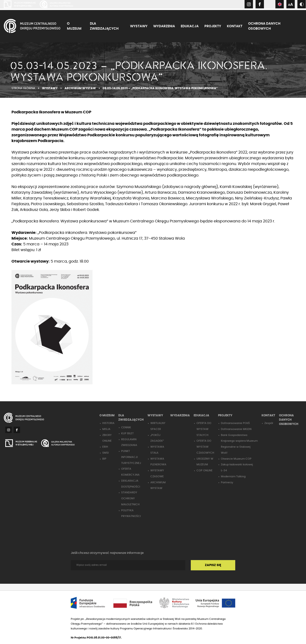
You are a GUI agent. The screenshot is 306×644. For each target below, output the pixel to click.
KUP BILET (127, 433)
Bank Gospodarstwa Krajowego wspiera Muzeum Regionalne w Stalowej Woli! (239, 444)
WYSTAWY (139, 26)
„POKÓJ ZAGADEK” (157, 438)
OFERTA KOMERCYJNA (130, 472)
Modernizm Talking (233, 476)
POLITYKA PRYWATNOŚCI (131, 513)
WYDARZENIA (164, 26)
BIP (104, 459)
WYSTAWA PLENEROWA (158, 462)
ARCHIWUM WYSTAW (81, 88)
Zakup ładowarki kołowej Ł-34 (237, 468)
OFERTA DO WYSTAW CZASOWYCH (205, 447)
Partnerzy (227, 482)
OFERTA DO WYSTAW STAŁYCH (204, 429)
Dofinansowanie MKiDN (236, 429)
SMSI (106, 453)
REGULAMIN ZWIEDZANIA (129, 442)
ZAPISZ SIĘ (213, 565)
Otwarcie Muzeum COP (236, 459)
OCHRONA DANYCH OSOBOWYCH (264, 26)
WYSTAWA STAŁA (157, 450)
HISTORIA (108, 423)
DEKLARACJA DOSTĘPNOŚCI (131, 484)
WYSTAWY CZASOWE (157, 473)
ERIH (105, 447)
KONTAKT (235, 26)
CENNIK (126, 427)
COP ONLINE (205, 471)
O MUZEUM (74, 26)
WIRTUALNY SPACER (158, 426)
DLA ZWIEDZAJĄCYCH (104, 26)
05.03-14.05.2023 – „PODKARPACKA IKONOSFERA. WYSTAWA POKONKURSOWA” (160, 88)
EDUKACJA (190, 26)
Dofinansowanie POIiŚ (235, 423)
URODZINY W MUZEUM (205, 462)
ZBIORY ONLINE (107, 438)
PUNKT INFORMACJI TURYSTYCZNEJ (131, 457)
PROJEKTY (213, 26)
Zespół (269, 423)
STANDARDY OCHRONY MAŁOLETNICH (130, 498)
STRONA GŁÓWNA (24, 88)
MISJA (106, 429)
